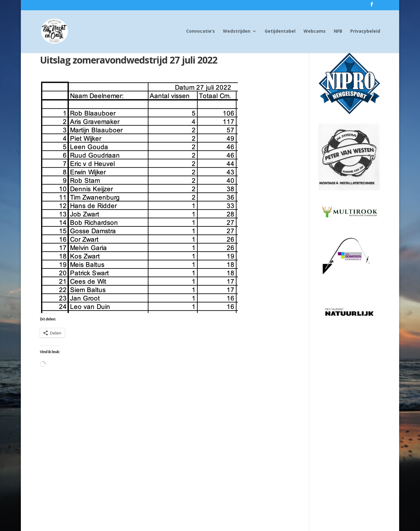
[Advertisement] (349, 420)
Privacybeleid (365, 31)
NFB (338, 31)
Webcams (315, 31)
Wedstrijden (237, 31)
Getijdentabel (280, 31)
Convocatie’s (201, 31)
